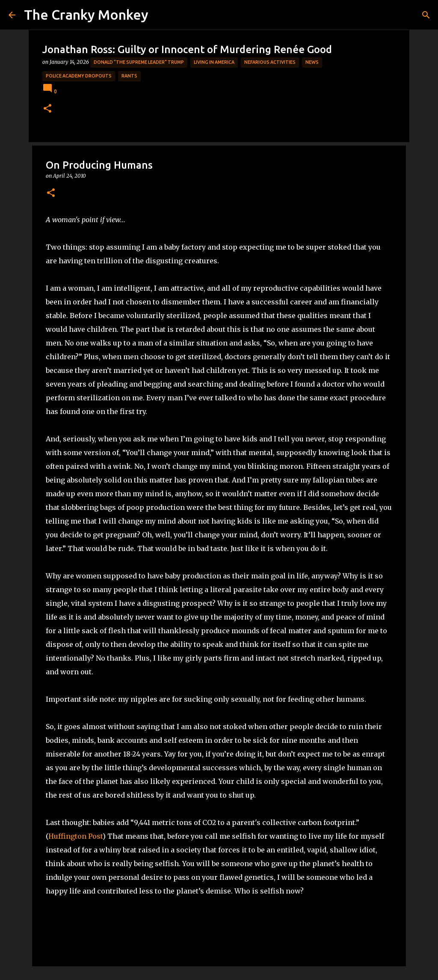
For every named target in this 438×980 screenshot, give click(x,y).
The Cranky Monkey (86, 15)
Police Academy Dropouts (79, 76)
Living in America (214, 62)
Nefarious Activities (270, 62)
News (312, 62)
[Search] (426, 15)
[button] (47, 109)
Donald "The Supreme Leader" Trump (139, 62)
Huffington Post (75, 836)
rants (129, 76)
